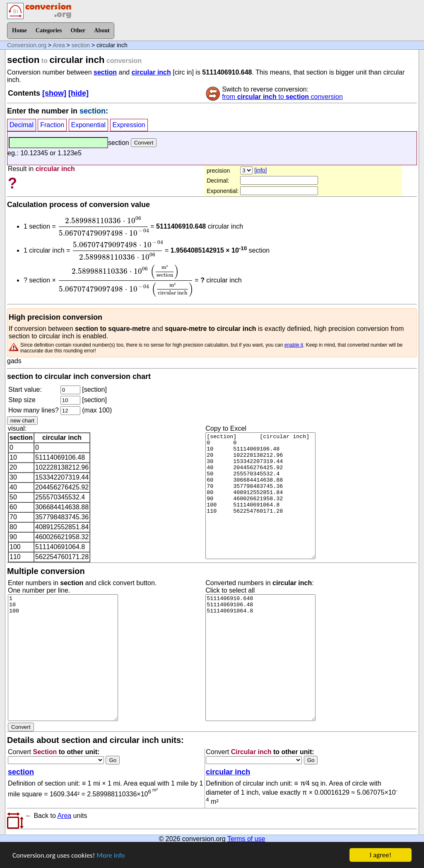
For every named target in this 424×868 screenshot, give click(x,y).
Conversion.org (27, 45)
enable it (294, 361)
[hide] (78, 93)
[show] (54, 93)
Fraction (52, 125)
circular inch (151, 72)
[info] (260, 170)
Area (59, 45)
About (102, 30)
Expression (129, 125)
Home (19, 30)
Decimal (22, 125)
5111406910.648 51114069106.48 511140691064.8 (260, 673)
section (81, 45)
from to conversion (282, 97)
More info (111, 860)
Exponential (89, 125)
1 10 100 (63, 673)
